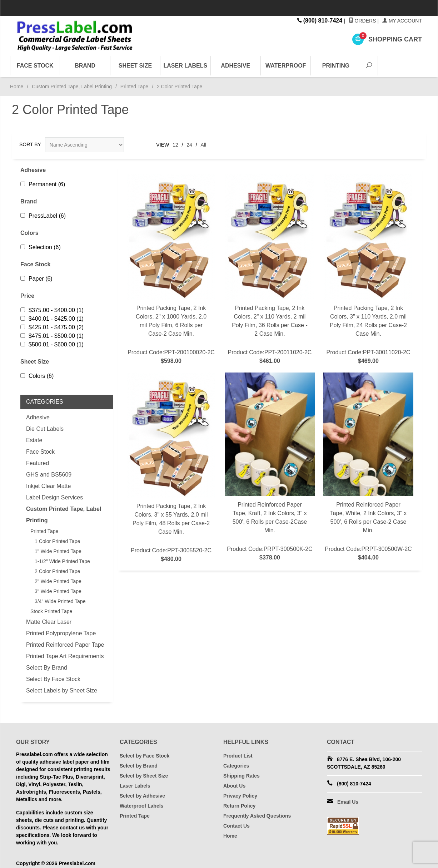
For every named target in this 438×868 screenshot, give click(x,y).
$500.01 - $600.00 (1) (52, 344)
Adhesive (235, 66)
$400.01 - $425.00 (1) (52, 319)
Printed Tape (134, 87)
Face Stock (35, 66)
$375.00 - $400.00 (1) (52, 310)
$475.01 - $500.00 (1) (52, 336)
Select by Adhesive (142, 796)
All (204, 145)
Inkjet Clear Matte (48, 486)
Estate (34, 440)
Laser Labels (186, 66)
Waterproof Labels (141, 806)
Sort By (30, 144)
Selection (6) (41, 247)
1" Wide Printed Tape (58, 551)
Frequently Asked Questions (257, 816)
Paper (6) (36, 279)
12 (175, 145)
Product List (238, 756)
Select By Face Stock (53, 679)
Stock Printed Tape (51, 611)
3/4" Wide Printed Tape (60, 601)
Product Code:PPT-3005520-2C (171, 468)
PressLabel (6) (43, 216)
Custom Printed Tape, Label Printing (72, 87)
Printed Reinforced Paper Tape (65, 645)
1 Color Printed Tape (57, 541)
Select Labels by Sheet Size (62, 691)
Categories (236, 766)
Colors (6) (37, 376)
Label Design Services (54, 497)
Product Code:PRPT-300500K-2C (270, 467)
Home (17, 87)
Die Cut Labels (45, 429)
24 (189, 145)
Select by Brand (139, 766)
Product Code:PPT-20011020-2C (270, 270)
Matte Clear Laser (49, 622)
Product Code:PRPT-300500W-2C (368, 467)
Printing (336, 66)
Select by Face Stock (145, 756)
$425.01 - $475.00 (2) (52, 327)
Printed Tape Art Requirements (65, 656)
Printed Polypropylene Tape (61, 633)
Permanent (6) (43, 184)
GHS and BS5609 (49, 475)
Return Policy (239, 806)
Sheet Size (135, 66)
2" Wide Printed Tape (58, 581)
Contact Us (237, 826)
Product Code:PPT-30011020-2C (368, 270)
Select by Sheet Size (144, 776)
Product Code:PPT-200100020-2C (171, 270)
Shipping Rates (242, 776)
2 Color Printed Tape (57, 571)
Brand (85, 66)
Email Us (348, 802)
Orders (362, 21)
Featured (38, 463)
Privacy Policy (240, 796)
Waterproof (286, 66)
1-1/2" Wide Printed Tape (62, 561)
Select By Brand (47, 668)
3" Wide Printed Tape (58, 591)
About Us (234, 786)
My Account (402, 21)
